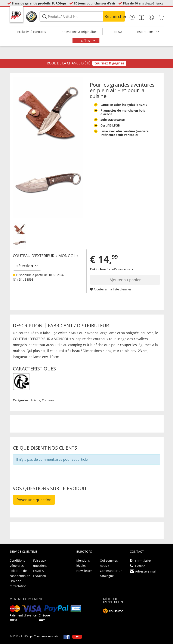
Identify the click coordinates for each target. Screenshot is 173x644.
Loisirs (36, 400)
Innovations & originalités (79, 32)
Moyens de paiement (26, 599)
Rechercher (115, 16)
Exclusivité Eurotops (32, 32)
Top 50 (117, 32)
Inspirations (145, 32)
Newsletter (84, 571)
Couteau (48, 400)
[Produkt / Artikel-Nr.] (82, 16)
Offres (86, 41)
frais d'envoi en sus (120, 269)
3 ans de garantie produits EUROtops (39, 3)
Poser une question (34, 500)
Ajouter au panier (125, 280)
